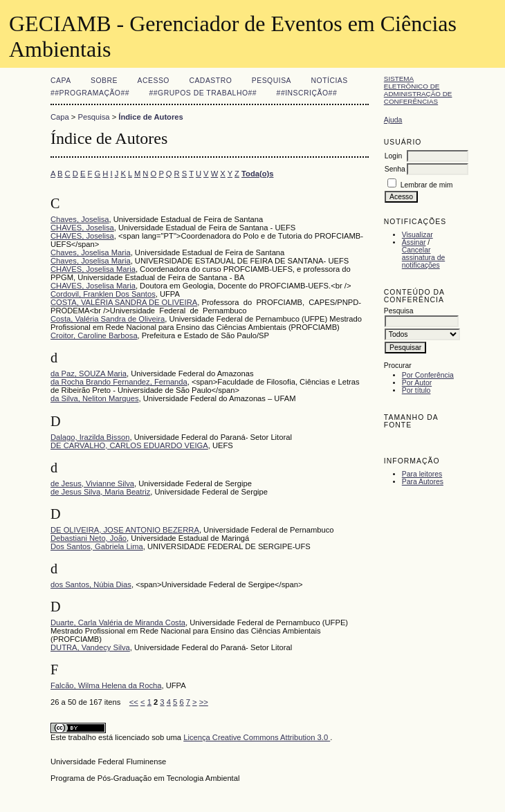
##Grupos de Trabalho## (203, 93)
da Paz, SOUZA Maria (89, 373)
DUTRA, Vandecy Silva (90, 647)
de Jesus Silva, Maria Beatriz (100, 492)
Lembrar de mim (427, 185)
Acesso (154, 81)
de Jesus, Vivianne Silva (92, 483)
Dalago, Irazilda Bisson (90, 437)
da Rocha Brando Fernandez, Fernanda (119, 382)
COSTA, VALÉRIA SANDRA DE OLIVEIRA (124, 302)
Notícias (330, 81)
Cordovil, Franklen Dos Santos (103, 294)
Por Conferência (428, 375)
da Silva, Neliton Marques (94, 398)
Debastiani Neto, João (89, 538)
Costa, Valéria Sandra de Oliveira (108, 319)
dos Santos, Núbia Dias (91, 584)
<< (134, 702)
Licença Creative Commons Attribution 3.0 (257, 737)
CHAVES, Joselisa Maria (93, 269)
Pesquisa (272, 81)
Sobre (104, 81)
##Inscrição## (307, 93)
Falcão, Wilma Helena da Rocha (106, 685)
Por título (416, 390)
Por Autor (417, 383)
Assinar (414, 242)
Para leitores (422, 474)
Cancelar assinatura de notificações (423, 258)
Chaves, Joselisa (80, 219)
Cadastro (210, 81)
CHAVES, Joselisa (82, 228)
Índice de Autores (150, 117)
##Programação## (90, 93)
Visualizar (417, 235)
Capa (61, 81)
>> (204, 702)
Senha (395, 169)
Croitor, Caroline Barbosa (94, 335)
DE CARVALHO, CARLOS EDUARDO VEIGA (129, 445)
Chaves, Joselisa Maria (91, 252)
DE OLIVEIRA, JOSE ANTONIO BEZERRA (125, 530)
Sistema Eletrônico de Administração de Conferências (418, 90)
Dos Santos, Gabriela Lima (97, 546)
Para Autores (423, 482)
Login (393, 156)
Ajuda (393, 120)
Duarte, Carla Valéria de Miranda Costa (118, 622)
